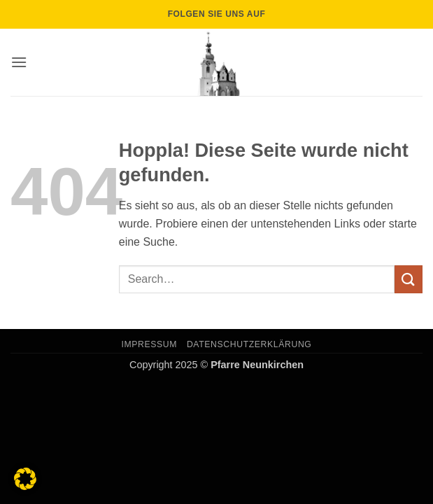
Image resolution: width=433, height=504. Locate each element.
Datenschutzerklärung (249, 344)
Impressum (150, 344)
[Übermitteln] (409, 279)
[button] (19, 62)
